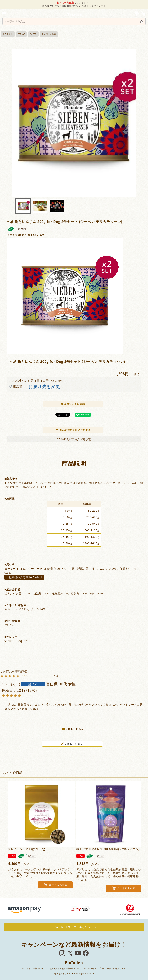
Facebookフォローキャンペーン (74, 927)
